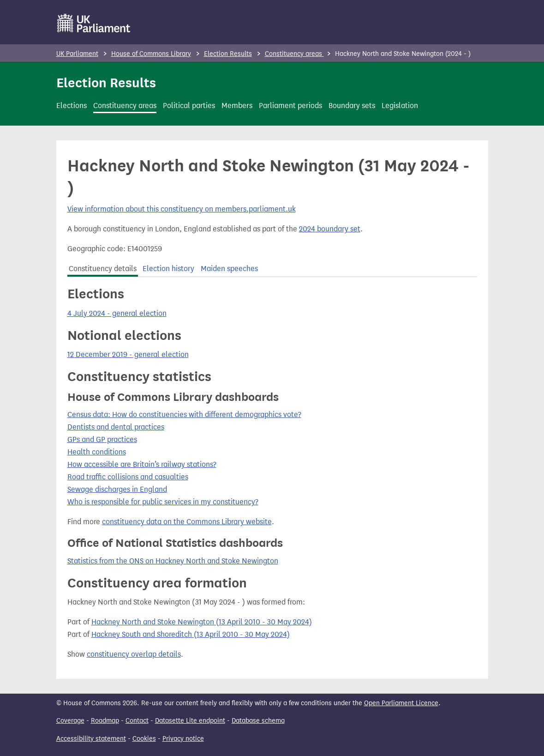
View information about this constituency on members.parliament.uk (182, 209)
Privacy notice (183, 739)
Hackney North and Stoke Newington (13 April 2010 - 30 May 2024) (202, 622)
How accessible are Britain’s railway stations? (142, 464)
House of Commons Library (151, 54)
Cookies (144, 739)
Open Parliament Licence (401, 703)
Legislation (400, 106)
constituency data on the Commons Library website (187, 522)
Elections (72, 106)
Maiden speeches (229, 269)
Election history (168, 269)
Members (237, 106)
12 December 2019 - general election (128, 354)
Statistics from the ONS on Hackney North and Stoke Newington (173, 561)
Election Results (228, 54)
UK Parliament (77, 54)
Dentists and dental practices (116, 427)
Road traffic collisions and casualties (128, 477)
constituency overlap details (134, 654)
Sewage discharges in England (117, 489)
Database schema (258, 721)
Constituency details (103, 269)
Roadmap (105, 721)
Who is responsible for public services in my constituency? (163, 502)
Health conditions (97, 452)
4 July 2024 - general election (117, 313)
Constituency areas (294, 54)
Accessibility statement (91, 739)
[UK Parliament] (94, 23)
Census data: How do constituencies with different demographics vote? (184, 414)
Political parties (189, 106)
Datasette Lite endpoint (190, 721)
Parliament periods (290, 106)
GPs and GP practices (102, 439)
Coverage (70, 721)
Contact (137, 721)
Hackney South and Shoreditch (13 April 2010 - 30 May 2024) (191, 634)
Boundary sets (352, 106)
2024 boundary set (330, 229)
